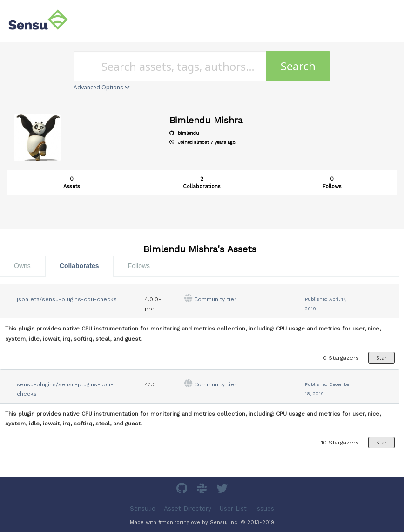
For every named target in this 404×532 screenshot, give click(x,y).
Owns (22, 266)
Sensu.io (143, 508)
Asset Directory (188, 508)
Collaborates (79, 266)
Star (381, 358)
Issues (265, 508)
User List (233, 508)
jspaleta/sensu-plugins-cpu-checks (67, 299)
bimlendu (184, 133)
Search (298, 66)
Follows (139, 266)
